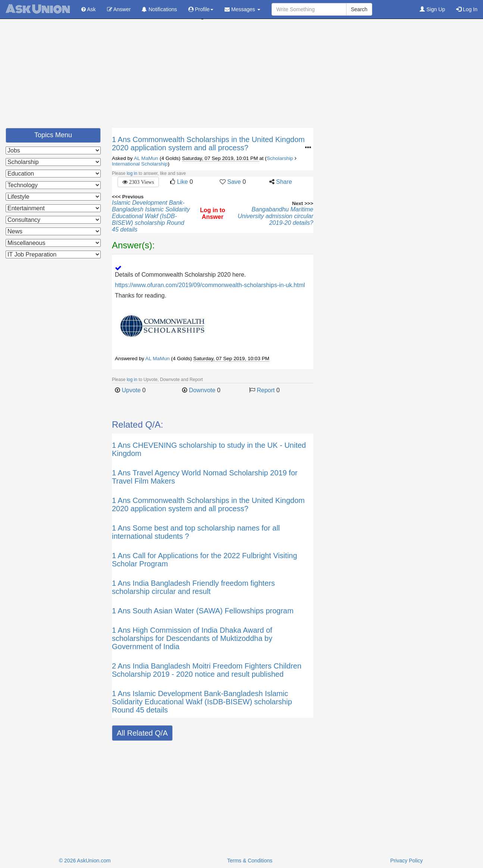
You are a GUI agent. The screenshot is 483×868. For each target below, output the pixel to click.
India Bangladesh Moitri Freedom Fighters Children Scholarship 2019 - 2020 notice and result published (207, 670)
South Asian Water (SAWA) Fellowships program (213, 611)
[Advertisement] (242, 76)
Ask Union (38, 9)
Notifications (159, 9)
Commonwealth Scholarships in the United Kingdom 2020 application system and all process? (208, 144)
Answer (119, 9)
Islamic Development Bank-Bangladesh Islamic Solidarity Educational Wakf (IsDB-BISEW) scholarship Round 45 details (151, 216)
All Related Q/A (142, 733)
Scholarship (280, 158)
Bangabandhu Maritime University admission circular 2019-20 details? (275, 216)
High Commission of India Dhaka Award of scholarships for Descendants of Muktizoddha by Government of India (192, 638)
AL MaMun (146, 158)
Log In (467, 9)
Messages (242, 9)
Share (284, 182)
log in (132, 173)
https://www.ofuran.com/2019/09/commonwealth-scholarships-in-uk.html (210, 285)
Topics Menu (53, 135)
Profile (201, 9)
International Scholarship (140, 164)
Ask (88, 9)
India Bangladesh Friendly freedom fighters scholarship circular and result (193, 587)
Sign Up (432, 9)
